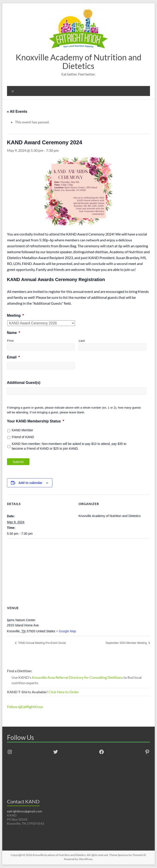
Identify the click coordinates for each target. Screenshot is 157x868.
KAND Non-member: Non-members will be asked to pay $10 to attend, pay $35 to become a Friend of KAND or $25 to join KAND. (69, 446)
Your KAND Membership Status (36, 421)
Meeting (16, 315)
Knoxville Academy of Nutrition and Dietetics (78, 61)
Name (14, 333)
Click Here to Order (64, 692)
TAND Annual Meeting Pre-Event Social (42, 643)
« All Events (17, 112)
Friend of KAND (23, 437)
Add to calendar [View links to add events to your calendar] (30, 483)
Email (13, 357)
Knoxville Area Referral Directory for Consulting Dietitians (77, 677)
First (11, 341)
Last (82, 341)
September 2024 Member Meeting (127, 643)
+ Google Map (66, 631)
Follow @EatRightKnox (25, 707)
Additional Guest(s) (24, 383)
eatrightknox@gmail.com (25, 811)
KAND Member (22, 430)
